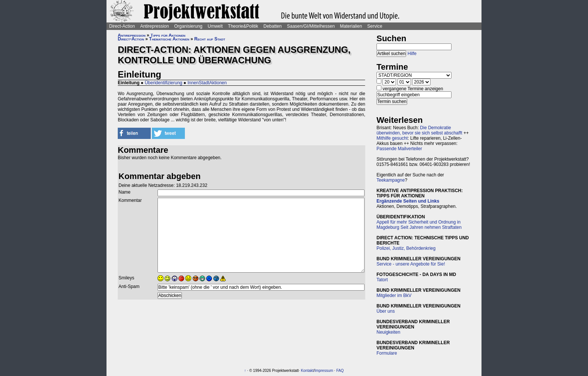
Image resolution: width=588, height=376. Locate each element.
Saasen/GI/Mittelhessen (311, 26)
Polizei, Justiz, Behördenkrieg (406, 248)
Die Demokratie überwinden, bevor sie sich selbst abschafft (419, 130)
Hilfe (412, 54)
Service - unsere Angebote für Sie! (411, 264)
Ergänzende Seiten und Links (408, 201)
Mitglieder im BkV (394, 295)
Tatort (382, 280)
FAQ (340, 371)
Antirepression (155, 26)
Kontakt (307, 371)
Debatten (273, 26)
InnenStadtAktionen (207, 83)
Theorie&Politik (243, 26)
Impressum (324, 371)
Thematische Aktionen (169, 39)
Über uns (386, 311)
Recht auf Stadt (210, 39)
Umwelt (215, 26)
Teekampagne (391, 180)
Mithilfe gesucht (392, 138)
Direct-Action (122, 26)
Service (375, 26)
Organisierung (188, 26)
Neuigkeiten (388, 332)
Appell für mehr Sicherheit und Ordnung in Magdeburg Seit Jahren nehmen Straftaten (419, 225)
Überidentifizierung (163, 83)
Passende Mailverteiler (399, 149)
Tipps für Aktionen (168, 35)
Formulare (387, 353)
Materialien (351, 26)
